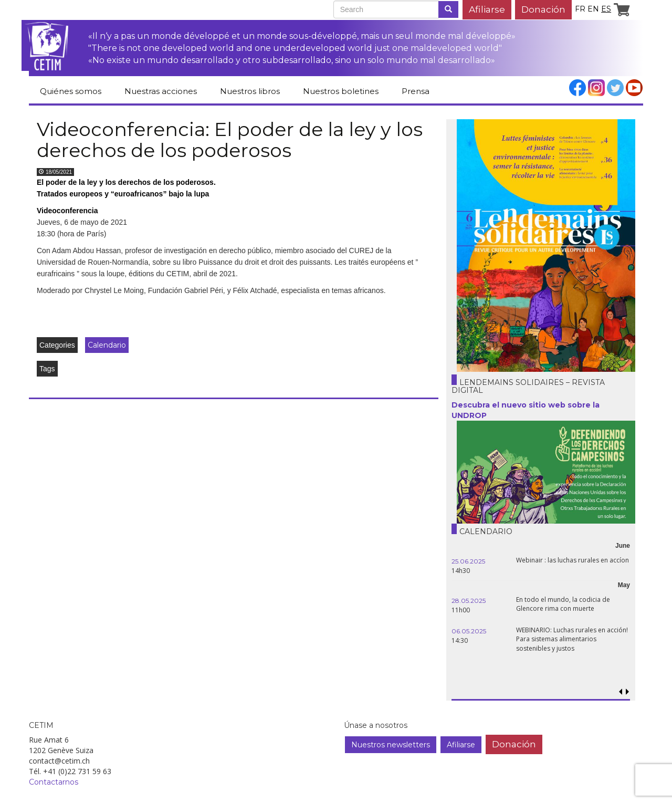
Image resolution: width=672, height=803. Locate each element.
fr (580, 9)
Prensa (416, 91)
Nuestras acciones (161, 91)
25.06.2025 (468, 561)
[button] (627, 692)
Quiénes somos (71, 91)
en (593, 9)
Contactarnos (54, 782)
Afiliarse (487, 9)
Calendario (107, 345)
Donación (543, 9)
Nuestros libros (250, 91)
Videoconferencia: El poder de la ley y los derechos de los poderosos (230, 140)
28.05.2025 (469, 601)
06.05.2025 (469, 631)
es (606, 9)
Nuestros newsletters (391, 745)
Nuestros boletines (341, 91)
